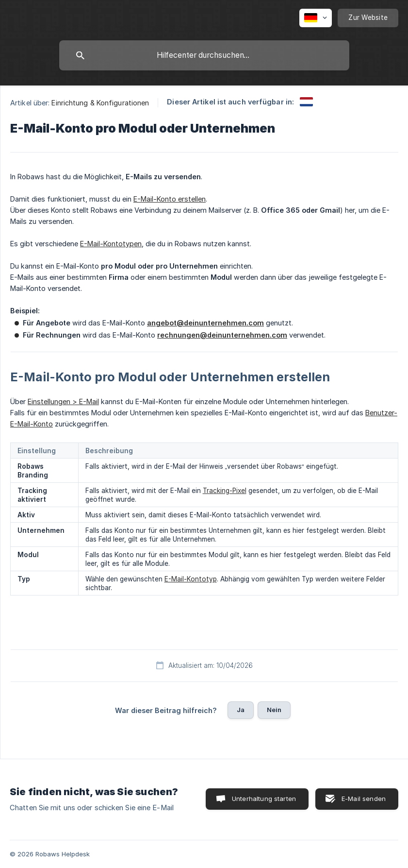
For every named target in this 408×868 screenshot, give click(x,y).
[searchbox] (204, 55)
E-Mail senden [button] (364, 799)
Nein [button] (274, 710)
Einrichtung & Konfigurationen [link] (100, 103)
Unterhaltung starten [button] (264, 799)
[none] (316, 18)
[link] (306, 102)
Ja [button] (241, 710)
